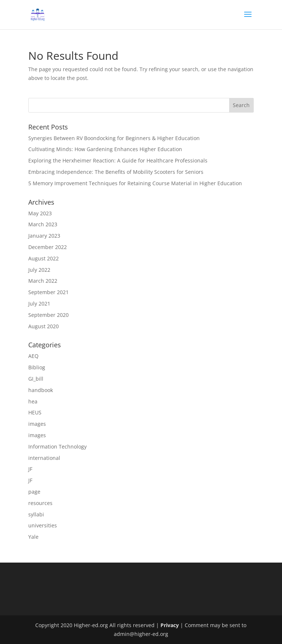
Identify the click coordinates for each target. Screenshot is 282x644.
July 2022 (39, 270)
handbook (41, 390)
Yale (33, 537)
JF (30, 469)
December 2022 (48, 247)
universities (43, 525)
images (37, 424)
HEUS (35, 412)
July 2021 (39, 303)
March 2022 (43, 281)
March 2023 (43, 224)
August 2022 (44, 258)
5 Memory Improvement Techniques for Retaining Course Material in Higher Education (135, 183)
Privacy (170, 625)
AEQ (33, 356)
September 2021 (48, 292)
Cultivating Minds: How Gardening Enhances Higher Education (105, 149)
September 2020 (48, 315)
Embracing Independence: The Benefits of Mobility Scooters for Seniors (116, 172)
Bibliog (37, 367)
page (34, 492)
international (44, 458)
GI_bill (36, 379)
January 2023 (44, 236)
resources (40, 503)
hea (33, 401)
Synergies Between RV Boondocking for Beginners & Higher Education (114, 138)
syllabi (36, 514)
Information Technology (57, 447)
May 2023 (40, 213)
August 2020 (44, 326)
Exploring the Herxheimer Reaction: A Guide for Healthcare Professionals (118, 160)
